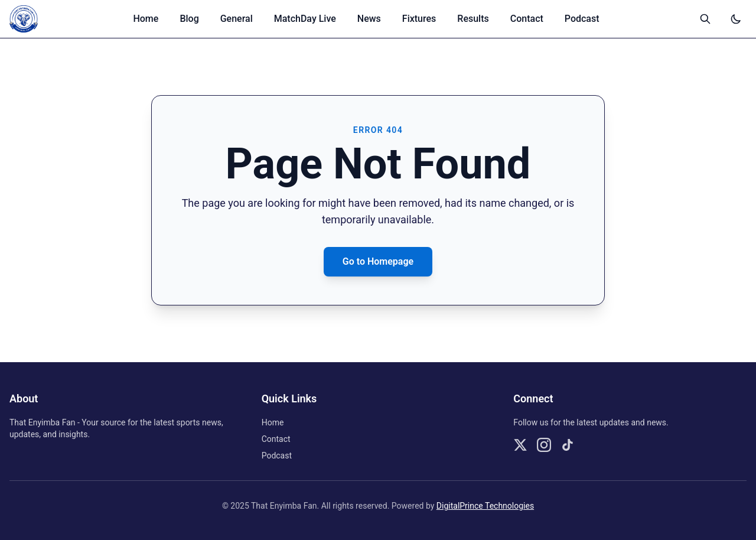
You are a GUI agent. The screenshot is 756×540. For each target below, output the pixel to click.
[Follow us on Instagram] (544, 445)
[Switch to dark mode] (736, 19)
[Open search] (705, 19)
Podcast (582, 19)
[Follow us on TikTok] (568, 445)
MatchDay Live (305, 19)
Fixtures (419, 19)
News (369, 19)
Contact (527, 19)
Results (473, 19)
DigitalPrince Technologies (485, 506)
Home (146, 19)
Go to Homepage (378, 261)
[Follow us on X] (520, 445)
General (237, 19)
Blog (189, 19)
